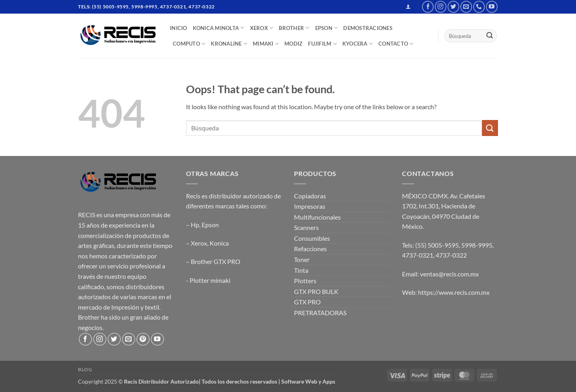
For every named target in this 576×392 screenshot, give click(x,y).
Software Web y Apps (308, 381)
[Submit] (490, 36)
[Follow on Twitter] (453, 7)
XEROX (262, 28)
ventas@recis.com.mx (449, 274)
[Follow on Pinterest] (143, 339)
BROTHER (294, 28)
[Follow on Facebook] (428, 7)
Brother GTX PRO (216, 261)
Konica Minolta (219, 28)
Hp (195, 225)
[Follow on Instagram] (441, 7)
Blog (85, 369)
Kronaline (229, 44)
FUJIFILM (322, 44)
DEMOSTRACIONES (368, 28)
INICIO (179, 28)
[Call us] (479, 7)
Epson (210, 225)
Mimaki (266, 44)
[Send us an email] (466, 7)
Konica (219, 243)
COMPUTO (189, 44)
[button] (408, 7)
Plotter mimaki (210, 280)
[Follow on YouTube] (492, 7)
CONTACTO (396, 44)
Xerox (199, 243)
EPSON (327, 28)
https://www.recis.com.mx (454, 292)
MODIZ (293, 44)
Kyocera (358, 44)
